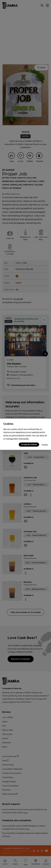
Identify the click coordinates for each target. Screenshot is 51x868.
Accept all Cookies (29, 444)
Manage (45, 444)
